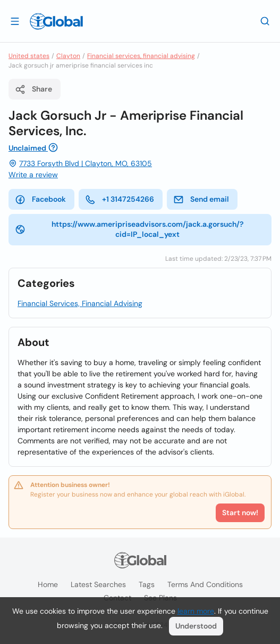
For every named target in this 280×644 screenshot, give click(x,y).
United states (29, 56)
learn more (196, 611)
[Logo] (56, 21)
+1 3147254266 (120, 200)
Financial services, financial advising (141, 56)
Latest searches (98, 584)
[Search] (265, 21)
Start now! (240, 513)
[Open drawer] (15, 21)
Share (33, 89)
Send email (201, 200)
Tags (147, 584)
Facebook (40, 200)
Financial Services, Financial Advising (80, 303)
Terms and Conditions (205, 584)
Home (48, 584)
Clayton (68, 56)
